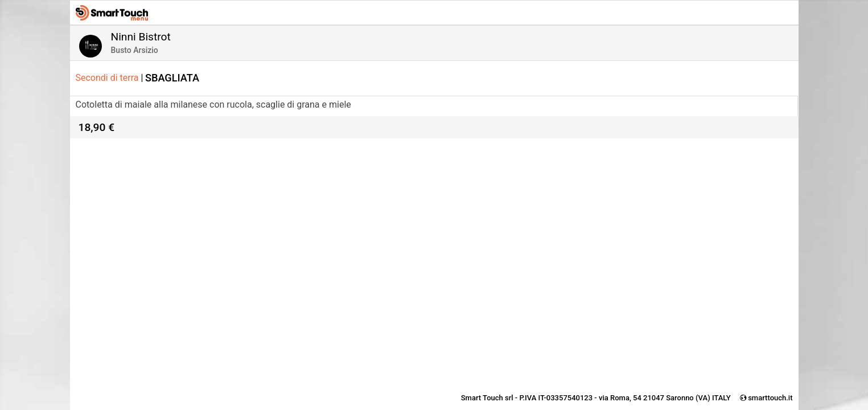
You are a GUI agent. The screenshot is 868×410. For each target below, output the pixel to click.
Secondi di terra (110, 78)
